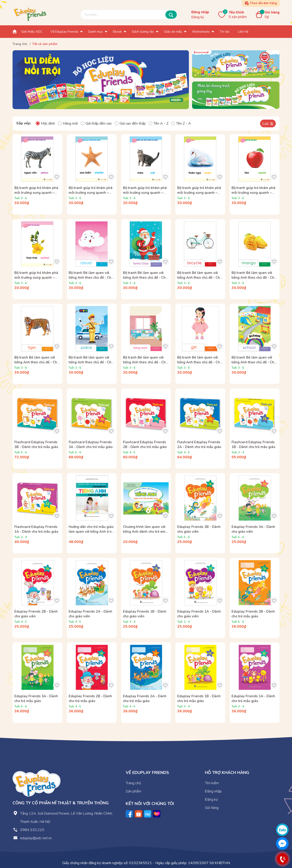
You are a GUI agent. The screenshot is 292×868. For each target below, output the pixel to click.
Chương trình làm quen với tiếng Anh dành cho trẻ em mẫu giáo (144, 532)
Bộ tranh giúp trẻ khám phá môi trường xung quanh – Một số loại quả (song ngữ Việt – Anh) (253, 195)
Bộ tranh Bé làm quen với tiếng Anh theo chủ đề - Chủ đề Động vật (37, 362)
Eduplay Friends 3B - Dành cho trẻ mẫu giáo (253, 614)
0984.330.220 (32, 830)
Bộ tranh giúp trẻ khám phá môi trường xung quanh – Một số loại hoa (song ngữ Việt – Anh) (36, 280)
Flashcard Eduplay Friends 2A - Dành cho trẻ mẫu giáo (199, 444)
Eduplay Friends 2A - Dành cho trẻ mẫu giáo (145, 699)
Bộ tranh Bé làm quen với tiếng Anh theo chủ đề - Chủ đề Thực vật (254, 278)
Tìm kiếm (212, 783)
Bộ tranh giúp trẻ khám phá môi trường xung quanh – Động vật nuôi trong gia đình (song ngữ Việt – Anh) (146, 195)
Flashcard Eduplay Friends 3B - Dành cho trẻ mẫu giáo (36, 444)
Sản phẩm (133, 791)
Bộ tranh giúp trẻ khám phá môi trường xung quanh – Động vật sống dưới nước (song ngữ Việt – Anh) (91, 195)
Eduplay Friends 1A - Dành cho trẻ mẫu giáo (253, 699)
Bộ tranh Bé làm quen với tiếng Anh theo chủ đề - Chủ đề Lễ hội (145, 278)
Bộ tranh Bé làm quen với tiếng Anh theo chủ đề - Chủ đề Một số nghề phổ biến (91, 362)
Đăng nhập (200, 12)
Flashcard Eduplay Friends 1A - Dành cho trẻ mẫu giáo (36, 529)
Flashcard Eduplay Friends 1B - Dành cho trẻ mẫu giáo (253, 444)
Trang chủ (133, 783)
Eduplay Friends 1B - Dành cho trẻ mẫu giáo (199, 699)
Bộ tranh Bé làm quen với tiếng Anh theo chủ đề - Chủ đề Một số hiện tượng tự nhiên (91, 280)
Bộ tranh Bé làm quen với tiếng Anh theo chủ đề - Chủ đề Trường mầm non (254, 362)
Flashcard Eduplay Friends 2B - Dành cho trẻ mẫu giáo (145, 444)
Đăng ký (198, 17)
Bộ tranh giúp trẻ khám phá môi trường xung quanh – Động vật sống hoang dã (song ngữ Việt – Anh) (36, 195)
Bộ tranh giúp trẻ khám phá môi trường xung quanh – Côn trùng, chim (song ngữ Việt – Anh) (199, 195)
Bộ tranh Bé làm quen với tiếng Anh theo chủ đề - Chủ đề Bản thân (200, 362)
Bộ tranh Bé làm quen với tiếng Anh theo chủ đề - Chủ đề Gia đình (145, 362)
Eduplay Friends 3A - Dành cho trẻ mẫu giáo (36, 699)
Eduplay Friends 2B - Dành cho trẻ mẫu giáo (90, 699)
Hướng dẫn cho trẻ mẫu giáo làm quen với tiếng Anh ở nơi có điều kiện (91, 532)
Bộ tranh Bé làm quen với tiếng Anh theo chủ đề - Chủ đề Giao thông (200, 278)
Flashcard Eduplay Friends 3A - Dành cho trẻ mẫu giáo (91, 444)
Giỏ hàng (212, 808)
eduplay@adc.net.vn (36, 838)
